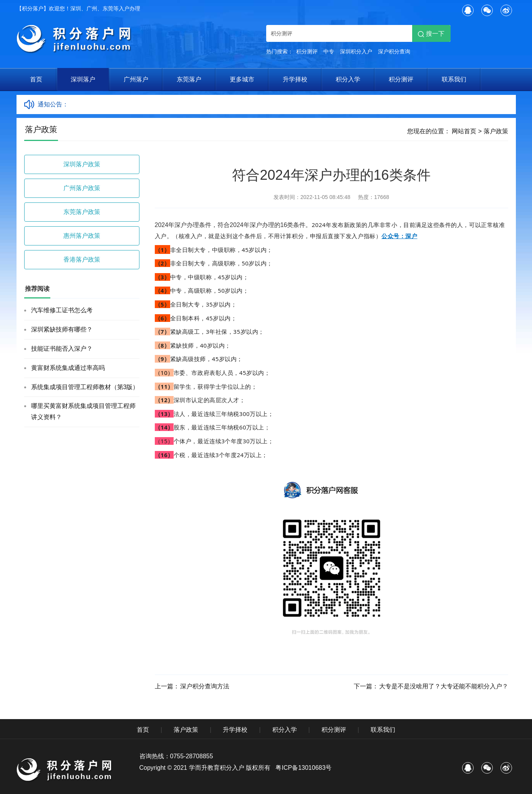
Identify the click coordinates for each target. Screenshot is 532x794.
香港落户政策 (82, 259)
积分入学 (348, 79)
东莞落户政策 (82, 212)
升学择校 (295, 79)
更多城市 (242, 79)
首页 (36, 79)
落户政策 (496, 131)
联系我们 (454, 79)
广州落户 (136, 79)
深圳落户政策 (82, 164)
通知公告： (53, 104)
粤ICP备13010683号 (303, 768)
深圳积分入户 (356, 51)
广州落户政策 (82, 188)
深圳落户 (83, 79)
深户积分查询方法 (205, 686)
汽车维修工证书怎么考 (62, 310)
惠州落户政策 (82, 236)
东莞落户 (189, 79)
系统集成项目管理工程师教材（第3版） (85, 387)
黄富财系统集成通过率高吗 (68, 368)
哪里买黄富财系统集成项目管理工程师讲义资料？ (83, 411)
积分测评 (307, 51)
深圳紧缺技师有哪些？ (62, 329)
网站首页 (464, 131)
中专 (329, 51)
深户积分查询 (394, 51)
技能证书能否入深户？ (62, 349)
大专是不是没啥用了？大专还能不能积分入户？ (444, 686)
